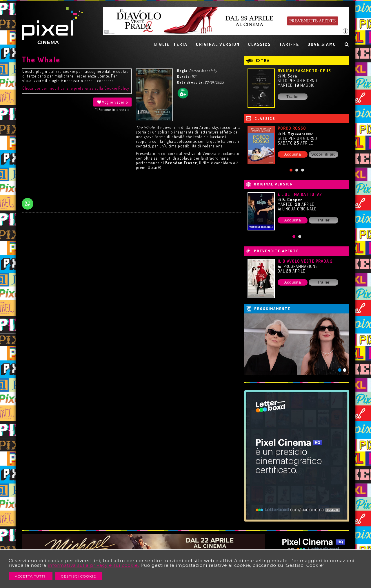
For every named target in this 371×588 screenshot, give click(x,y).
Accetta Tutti (31, 576)
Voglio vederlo (112, 102)
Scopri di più (324, 154)
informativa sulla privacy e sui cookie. (93, 565)
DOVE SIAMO (322, 44)
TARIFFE (289, 44)
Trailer (293, 97)
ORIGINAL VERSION (218, 44)
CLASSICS (259, 44)
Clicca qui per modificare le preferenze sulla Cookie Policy (76, 88)
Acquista (293, 154)
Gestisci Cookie (78, 576)
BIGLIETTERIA (171, 44)
